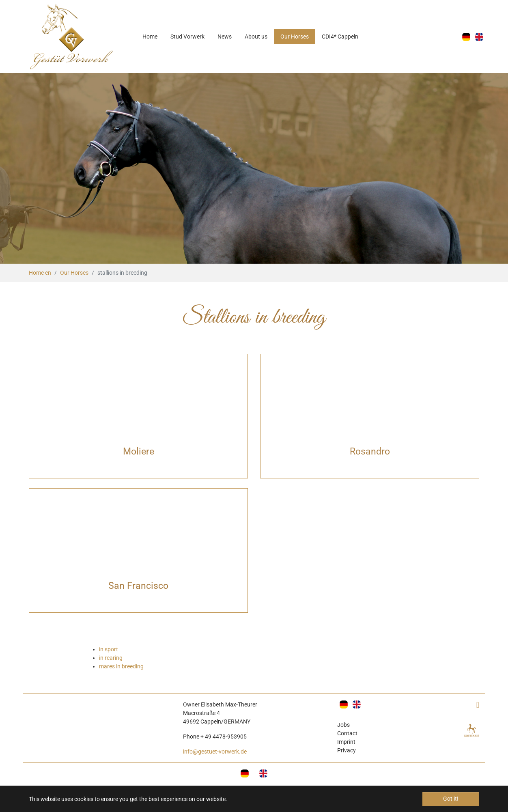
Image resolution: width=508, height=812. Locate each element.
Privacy (347, 750)
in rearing (111, 658)
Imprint (346, 742)
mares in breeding (121, 666)
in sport (109, 649)
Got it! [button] (451, 799)
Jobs (343, 725)
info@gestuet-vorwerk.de (215, 752)
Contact (347, 733)
